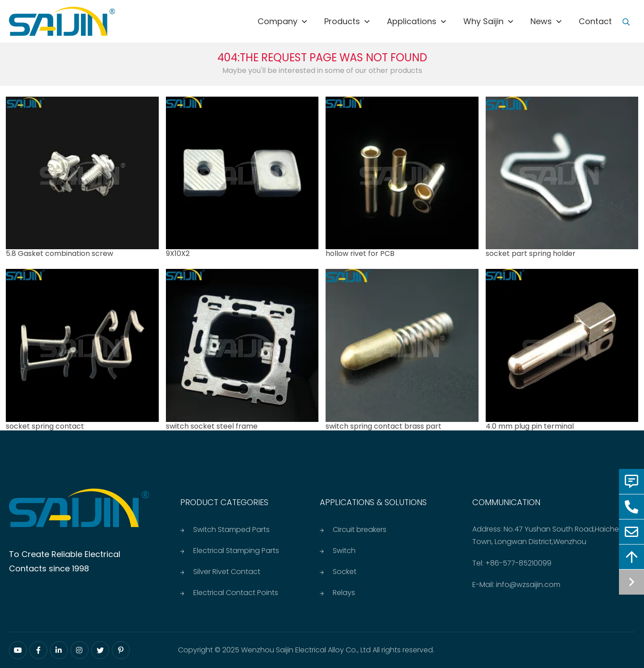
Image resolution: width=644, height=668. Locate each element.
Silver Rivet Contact (227, 572)
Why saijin (483, 21)
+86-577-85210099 (518, 563)
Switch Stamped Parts (231, 530)
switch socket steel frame (212, 426)
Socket (345, 572)
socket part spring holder (531, 253)
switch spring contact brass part (383, 426)
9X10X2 (178, 253)
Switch (344, 551)
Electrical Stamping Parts (236, 551)
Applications (412, 21)
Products (342, 21)
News (541, 21)
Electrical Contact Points (236, 593)
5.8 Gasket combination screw (59, 253)
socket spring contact (45, 426)
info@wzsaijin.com (528, 585)
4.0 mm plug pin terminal (530, 426)
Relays (344, 593)
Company (278, 21)
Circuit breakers (360, 530)
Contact (595, 21)
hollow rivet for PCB (360, 253)
